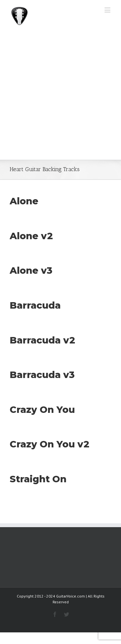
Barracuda (35, 305)
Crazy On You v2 (50, 444)
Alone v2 (31, 236)
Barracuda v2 (42, 340)
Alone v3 (31, 270)
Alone (24, 201)
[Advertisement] (60, 96)
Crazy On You (42, 409)
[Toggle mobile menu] (108, 10)
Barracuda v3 (42, 375)
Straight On (38, 479)
